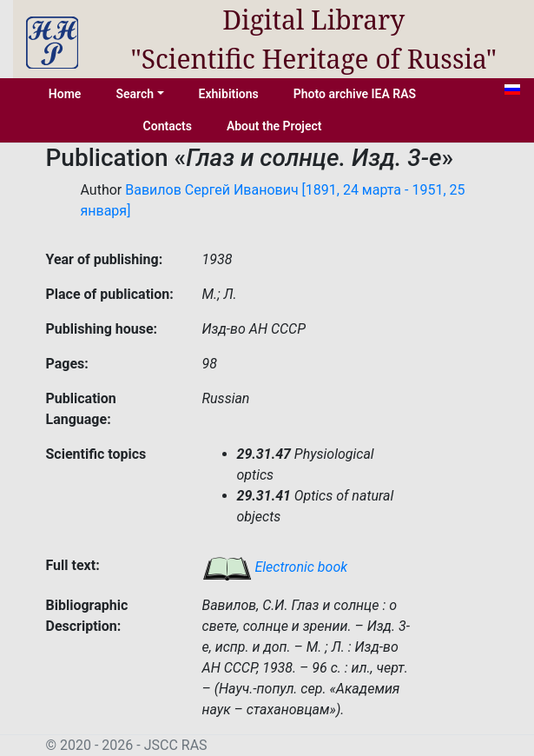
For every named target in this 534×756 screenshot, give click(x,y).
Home (65, 94)
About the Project (274, 126)
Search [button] (135, 94)
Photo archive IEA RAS (355, 94)
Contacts (168, 126)
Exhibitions (229, 94)
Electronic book (275, 567)
